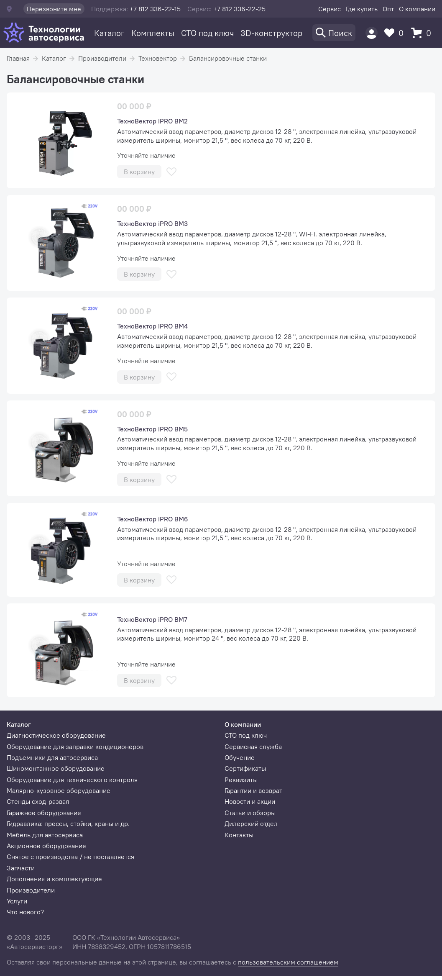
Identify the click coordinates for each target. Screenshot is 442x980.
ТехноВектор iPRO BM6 (153, 519)
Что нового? (25, 912)
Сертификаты (245, 768)
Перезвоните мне (54, 9)
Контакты (239, 835)
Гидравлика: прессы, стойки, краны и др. (68, 824)
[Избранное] (396, 33)
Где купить (362, 9)
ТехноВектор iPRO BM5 (152, 429)
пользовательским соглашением (288, 962)
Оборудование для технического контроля (72, 780)
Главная (18, 58)
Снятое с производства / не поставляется (70, 857)
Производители (102, 58)
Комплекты (153, 33)
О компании (417, 9)
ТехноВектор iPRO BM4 (152, 326)
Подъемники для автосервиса (52, 757)
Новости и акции (250, 801)
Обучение (240, 757)
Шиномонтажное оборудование (56, 768)
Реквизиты (241, 780)
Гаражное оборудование (44, 813)
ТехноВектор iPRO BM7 (152, 619)
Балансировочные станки (228, 58)
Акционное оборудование (46, 846)
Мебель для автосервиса (45, 835)
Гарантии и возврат (253, 790)
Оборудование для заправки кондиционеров (75, 747)
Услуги (17, 901)
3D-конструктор (271, 33)
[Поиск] (334, 33)
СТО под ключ (207, 33)
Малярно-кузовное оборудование (59, 790)
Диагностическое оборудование (56, 735)
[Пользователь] (372, 33)
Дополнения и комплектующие (54, 879)
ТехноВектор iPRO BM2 (152, 121)
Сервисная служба (253, 747)
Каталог (109, 33)
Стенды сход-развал (38, 801)
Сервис (330, 9)
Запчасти (21, 868)
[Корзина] (423, 33)
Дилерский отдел (251, 824)
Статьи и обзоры (250, 813)
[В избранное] (171, 172)
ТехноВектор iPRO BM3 (152, 223)
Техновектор (158, 58)
